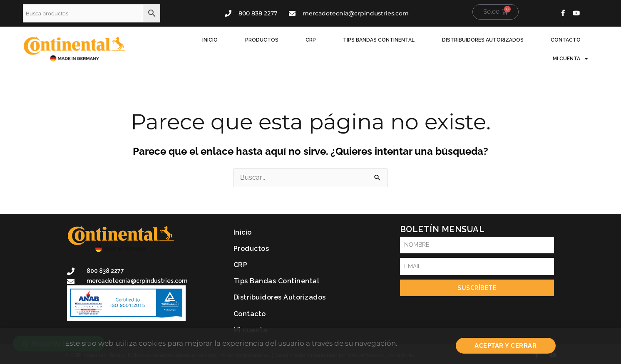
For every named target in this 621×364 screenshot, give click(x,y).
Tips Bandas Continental (349, 45)
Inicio (202, 45)
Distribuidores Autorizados (446, 45)
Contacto (522, 45)
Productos (246, 45)
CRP (288, 45)
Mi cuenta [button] (574, 45)
